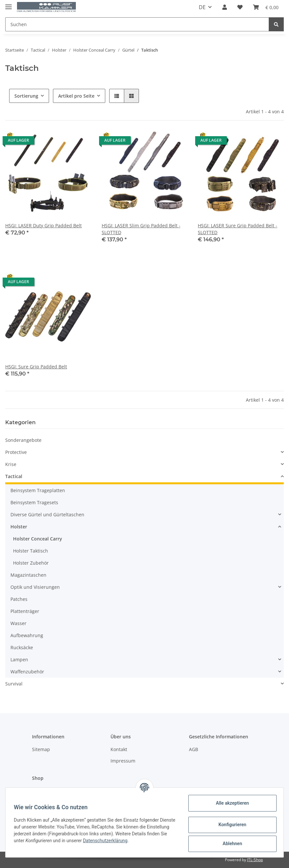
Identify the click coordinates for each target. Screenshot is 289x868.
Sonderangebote (23, 440)
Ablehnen (230, 844)
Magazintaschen (28, 575)
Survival (14, 684)
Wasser (18, 623)
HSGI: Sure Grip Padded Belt (36, 367)
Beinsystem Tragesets (34, 502)
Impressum (123, 761)
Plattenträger (25, 611)
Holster (19, 527)
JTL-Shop (255, 860)
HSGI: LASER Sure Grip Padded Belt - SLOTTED (238, 229)
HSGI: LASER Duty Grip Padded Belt (43, 225)
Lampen (19, 659)
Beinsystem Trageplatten (38, 490)
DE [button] (202, 7)
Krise (11, 464)
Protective (16, 452)
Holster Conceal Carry (38, 539)
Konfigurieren (230, 825)
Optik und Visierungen (35, 587)
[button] (225, 7)
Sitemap (41, 749)
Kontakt (119, 749)
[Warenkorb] (266, 7)
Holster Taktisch (31, 551)
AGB (194, 749)
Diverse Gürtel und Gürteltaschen (47, 514)
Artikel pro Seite (76, 96)
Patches (19, 599)
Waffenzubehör (27, 672)
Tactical (14, 476)
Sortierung (26, 96)
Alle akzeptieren (230, 803)
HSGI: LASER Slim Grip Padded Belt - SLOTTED (141, 229)
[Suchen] (137, 24)
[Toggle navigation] (8, 4)
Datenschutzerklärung (128, 841)
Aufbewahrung (27, 635)
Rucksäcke (22, 647)
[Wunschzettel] (240, 7)
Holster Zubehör (31, 563)
